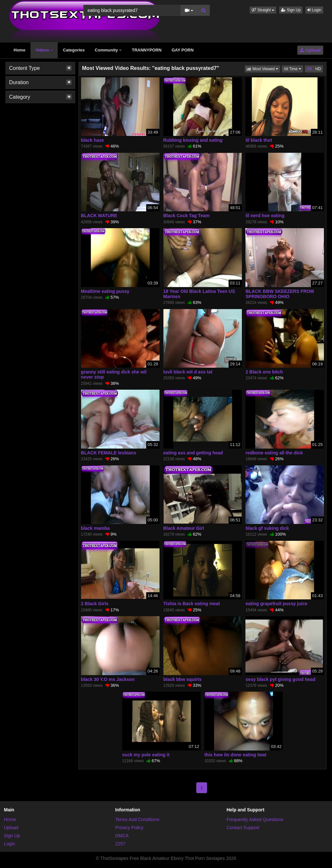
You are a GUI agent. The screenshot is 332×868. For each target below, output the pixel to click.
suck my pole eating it (146, 755)
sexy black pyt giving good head (280, 679)
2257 (120, 844)
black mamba (95, 528)
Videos (44, 50)
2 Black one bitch (264, 372)
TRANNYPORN (147, 50)
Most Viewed (263, 68)
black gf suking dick (267, 528)
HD (318, 69)
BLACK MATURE (99, 216)
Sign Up (291, 10)
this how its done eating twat (235, 755)
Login (314, 10)
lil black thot (259, 140)
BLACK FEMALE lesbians (109, 453)
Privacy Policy (129, 828)
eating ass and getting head (193, 453)
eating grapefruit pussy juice (276, 604)
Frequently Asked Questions (255, 819)
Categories (74, 50)
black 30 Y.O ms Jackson (108, 679)
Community (108, 50)
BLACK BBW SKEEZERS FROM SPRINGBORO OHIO (280, 294)
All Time (293, 68)
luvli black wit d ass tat (188, 372)
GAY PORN (183, 50)
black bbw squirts (183, 679)
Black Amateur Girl (184, 528)
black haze (93, 140)
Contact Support (243, 828)
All (309, 69)
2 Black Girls (95, 604)
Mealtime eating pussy (105, 291)
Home (19, 50)
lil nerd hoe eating (265, 216)
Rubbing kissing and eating (193, 140)
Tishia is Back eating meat (192, 604)
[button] (263, 10)
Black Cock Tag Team (187, 216)
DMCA (122, 836)
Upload (310, 50)
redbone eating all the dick (274, 453)
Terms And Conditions (137, 819)
